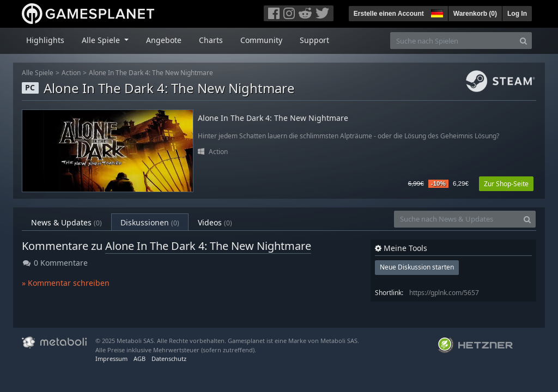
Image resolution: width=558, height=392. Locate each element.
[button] (436, 12)
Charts (211, 40)
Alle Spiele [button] (102, 40)
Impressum (111, 359)
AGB (139, 359)
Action (71, 73)
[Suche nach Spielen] (453, 41)
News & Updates (66, 222)
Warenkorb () (475, 14)
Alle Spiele (38, 73)
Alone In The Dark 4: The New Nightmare (151, 73)
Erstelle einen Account (389, 14)
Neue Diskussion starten (417, 267)
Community (261, 40)
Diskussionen (150, 222)
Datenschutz (169, 359)
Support (314, 40)
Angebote (164, 40)
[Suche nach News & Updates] (457, 219)
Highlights (45, 40)
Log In (517, 14)
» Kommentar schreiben (66, 283)
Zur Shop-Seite (506, 184)
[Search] (523, 41)
